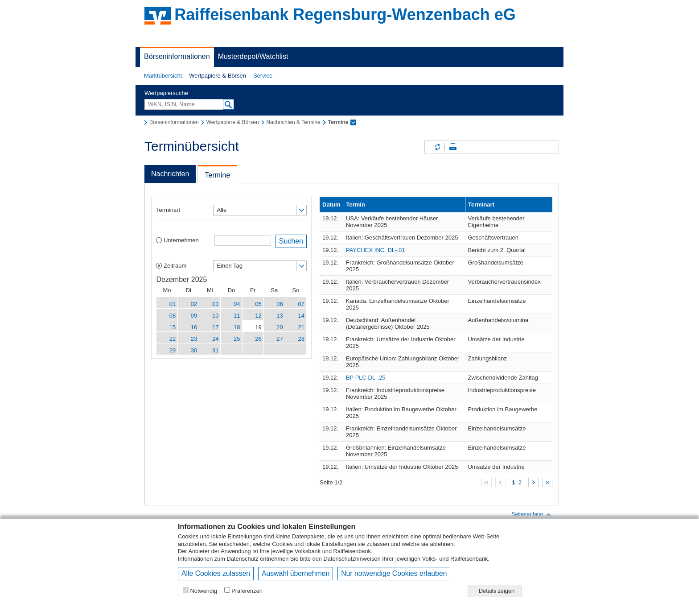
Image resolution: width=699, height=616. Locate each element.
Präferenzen (247, 591)
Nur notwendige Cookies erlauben (394, 573)
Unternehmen (181, 240)
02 (194, 304)
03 (215, 304)
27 (280, 339)
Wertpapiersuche (166, 93)
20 (280, 327)
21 (301, 327)
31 (215, 350)
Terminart (168, 210)
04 (237, 304)
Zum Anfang (487, 482)
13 (280, 316)
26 (258, 339)
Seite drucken (453, 147)
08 (173, 316)
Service (263, 76)
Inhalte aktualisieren (437, 147)
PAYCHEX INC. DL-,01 (375, 250)
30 (194, 350)
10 (215, 316)
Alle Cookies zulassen (216, 573)
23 (194, 339)
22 (173, 339)
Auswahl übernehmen (296, 573)
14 (301, 316)
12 (258, 316)
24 (215, 339)
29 (173, 350)
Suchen (291, 241)
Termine (217, 175)
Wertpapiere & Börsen (218, 76)
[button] (163, 76)
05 (258, 304)
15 (173, 327)
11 (237, 316)
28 (301, 339)
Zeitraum (175, 266)
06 (280, 304)
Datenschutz (243, 559)
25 (237, 339)
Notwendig (204, 591)
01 (173, 304)
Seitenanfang (532, 515)
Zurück (500, 482)
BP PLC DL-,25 (366, 378)
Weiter (533, 482)
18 (237, 327)
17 (215, 327)
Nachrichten (170, 174)
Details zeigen (497, 591)
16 (194, 327)
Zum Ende (547, 482)
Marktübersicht (163, 76)
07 (301, 304)
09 (194, 316)
